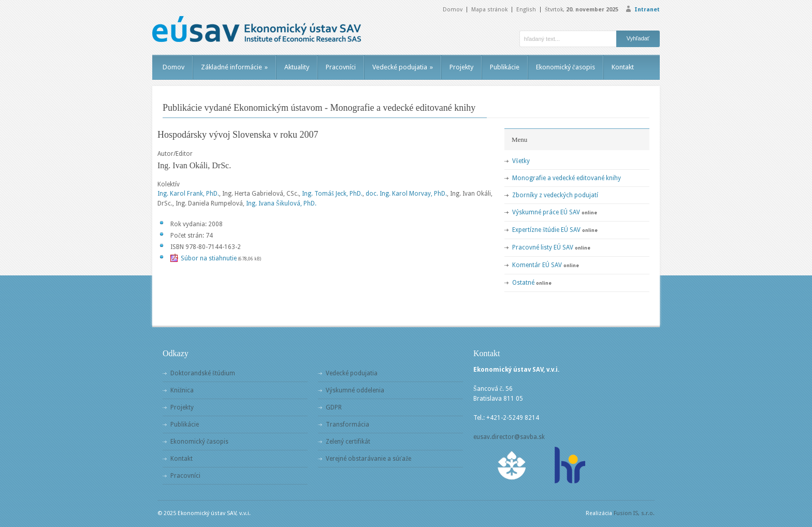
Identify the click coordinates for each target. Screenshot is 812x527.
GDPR (334, 407)
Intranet (647, 10)
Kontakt (623, 67)
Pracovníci (341, 67)
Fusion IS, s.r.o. (634, 513)
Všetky (521, 161)
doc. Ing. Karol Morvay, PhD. (406, 194)
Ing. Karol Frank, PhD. (188, 194)
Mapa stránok (489, 10)
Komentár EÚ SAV (537, 265)
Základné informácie (234, 67)
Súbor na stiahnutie (209, 258)
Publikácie (505, 67)
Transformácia (347, 424)
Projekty (461, 67)
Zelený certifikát (348, 442)
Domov (453, 10)
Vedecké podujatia (403, 67)
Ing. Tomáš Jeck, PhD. (332, 194)
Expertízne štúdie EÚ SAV (546, 230)
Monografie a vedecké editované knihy (567, 178)
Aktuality (297, 67)
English (526, 10)
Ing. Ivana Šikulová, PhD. (281, 203)
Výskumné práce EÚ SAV (546, 212)
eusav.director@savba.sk (509, 437)
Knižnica (182, 390)
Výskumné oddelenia (355, 390)
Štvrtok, (582, 10)
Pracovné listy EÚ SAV (543, 247)
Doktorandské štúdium (203, 373)
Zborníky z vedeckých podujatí (555, 195)
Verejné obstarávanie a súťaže (368, 459)
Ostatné (523, 283)
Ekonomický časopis (565, 67)
